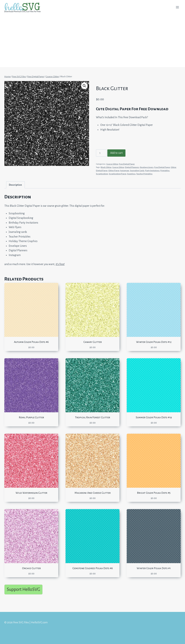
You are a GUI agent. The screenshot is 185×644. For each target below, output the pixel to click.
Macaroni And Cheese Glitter (93, 493)
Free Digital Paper (127, 164)
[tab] (15, 185)
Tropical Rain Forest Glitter (92, 417)
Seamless (131, 174)
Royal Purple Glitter (31, 417)
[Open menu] (177, 7)
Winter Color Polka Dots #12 (154, 342)
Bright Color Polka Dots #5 (154, 493)
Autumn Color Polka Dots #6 (31, 342)
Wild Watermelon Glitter (31, 493)
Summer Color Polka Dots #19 (154, 417)
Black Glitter (106, 167)
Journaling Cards (137, 171)
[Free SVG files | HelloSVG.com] (24, 7)
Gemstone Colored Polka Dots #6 (93, 568)
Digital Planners (132, 167)
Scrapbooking (102, 174)
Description (15, 185)
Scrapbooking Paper (117, 174)
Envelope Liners (147, 167)
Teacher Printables (144, 174)
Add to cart (116, 153)
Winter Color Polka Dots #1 (154, 568)
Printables (165, 171)
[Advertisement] (92, 42)
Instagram (125, 171)
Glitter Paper (114, 171)
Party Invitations (152, 171)
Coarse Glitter (112, 164)
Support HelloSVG (23, 589)
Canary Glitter (93, 342)
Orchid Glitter (31, 568)
